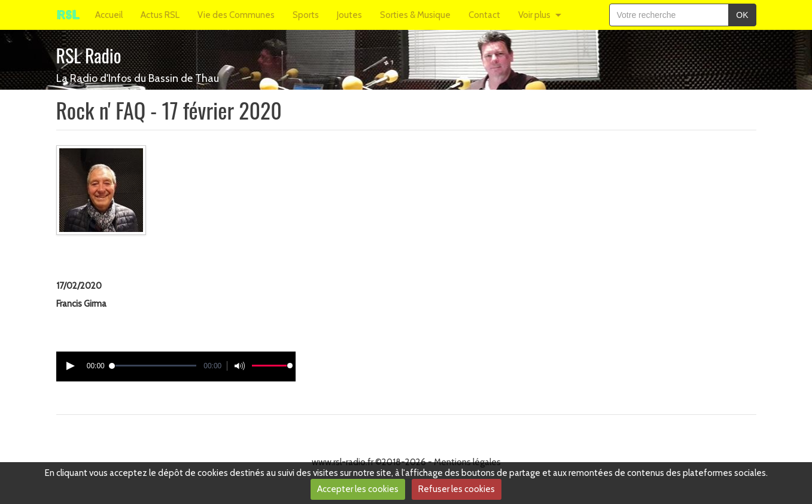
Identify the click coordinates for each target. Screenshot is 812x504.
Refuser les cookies (457, 489)
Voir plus (534, 15)
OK (742, 15)
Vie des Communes (236, 15)
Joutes (349, 15)
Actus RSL (160, 15)
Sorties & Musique (415, 15)
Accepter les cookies (358, 489)
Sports (306, 15)
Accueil (109, 15)
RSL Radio (89, 55)
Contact (484, 15)
